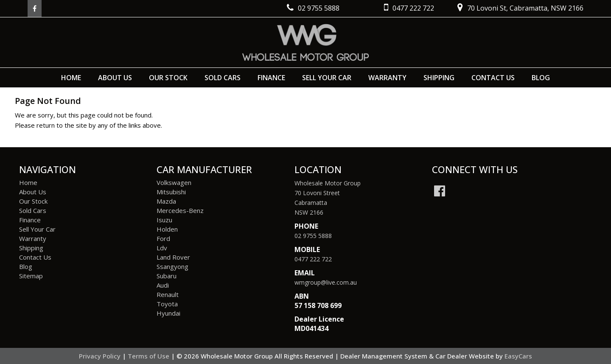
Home (71, 78)
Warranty (387, 78)
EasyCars (518, 356)
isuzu (164, 220)
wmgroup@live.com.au (326, 282)
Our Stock (168, 78)
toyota (167, 304)
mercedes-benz (180, 210)
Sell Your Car (327, 78)
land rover (173, 257)
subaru (167, 276)
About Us (115, 78)
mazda (166, 201)
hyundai (168, 313)
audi (163, 285)
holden (167, 229)
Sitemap (31, 276)
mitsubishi (171, 192)
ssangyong (172, 266)
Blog (541, 78)
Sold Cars (223, 78)
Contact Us (493, 78)
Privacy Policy (101, 356)
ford (163, 238)
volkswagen (174, 182)
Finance (271, 78)
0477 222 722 (313, 259)
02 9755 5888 (313, 236)
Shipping (439, 78)
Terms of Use (149, 356)
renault (168, 294)
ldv (162, 248)
